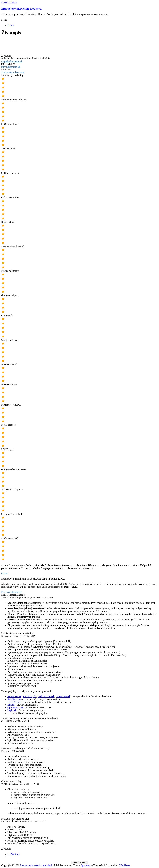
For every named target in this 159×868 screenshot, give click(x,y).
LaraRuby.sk (29, 696)
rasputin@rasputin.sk (12, 61)
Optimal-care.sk (15, 708)
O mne (11, 25)
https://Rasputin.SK (11, 67)
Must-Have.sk (63, 696)
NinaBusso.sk (14, 696)
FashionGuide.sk (46, 696)
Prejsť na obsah (9, 3)
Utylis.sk (12, 710)
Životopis (14, 854)
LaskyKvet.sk (14, 702)
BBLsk (11, 705)
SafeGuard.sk (14, 699)
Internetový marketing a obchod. (22, 9)
